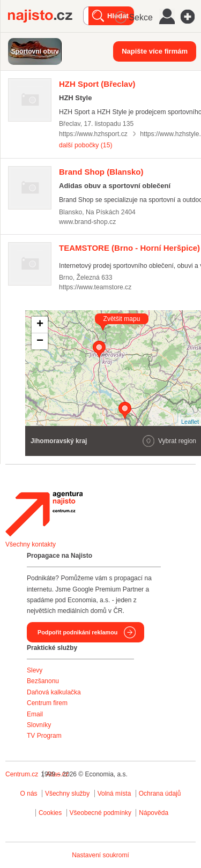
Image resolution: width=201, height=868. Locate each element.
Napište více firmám (155, 51)
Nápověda (154, 813)
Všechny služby (68, 794)
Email (35, 714)
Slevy (35, 670)
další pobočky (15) (85, 145)
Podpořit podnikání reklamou (77, 632)
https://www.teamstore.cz (95, 287)
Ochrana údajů (160, 794)
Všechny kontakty (31, 544)
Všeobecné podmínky (100, 813)
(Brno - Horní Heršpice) (129, 248)
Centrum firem (47, 703)
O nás (29, 794)
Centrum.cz (22, 774)
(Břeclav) (97, 84)
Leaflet (190, 422)
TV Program (44, 736)
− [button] (40, 341)
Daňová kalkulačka (54, 692)
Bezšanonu (43, 681)
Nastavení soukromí (100, 855)
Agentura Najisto (44, 514)
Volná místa (114, 794)
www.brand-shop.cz (87, 222)
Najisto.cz (46, 16)
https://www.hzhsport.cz (93, 134)
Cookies (50, 813)
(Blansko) (101, 172)
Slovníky (39, 725)
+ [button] (40, 325)
